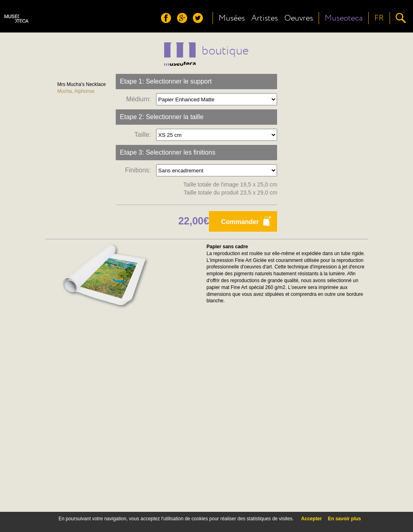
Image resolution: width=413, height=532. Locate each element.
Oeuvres (299, 18)
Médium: (140, 99)
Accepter (312, 519)
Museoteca (344, 18)
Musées (232, 18)
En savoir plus (344, 519)
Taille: (144, 135)
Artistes (265, 18)
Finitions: (140, 170)
